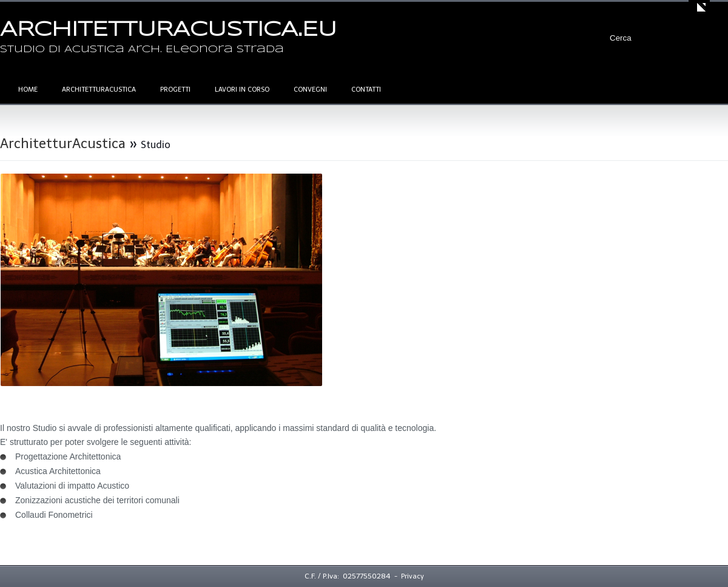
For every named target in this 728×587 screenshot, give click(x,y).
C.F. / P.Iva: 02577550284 (348, 576)
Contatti (366, 90)
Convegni (310, 90)
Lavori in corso (242, 90)
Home (28, 90)
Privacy (413, 576)
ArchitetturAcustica (99, 90)
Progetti (175, 90)
